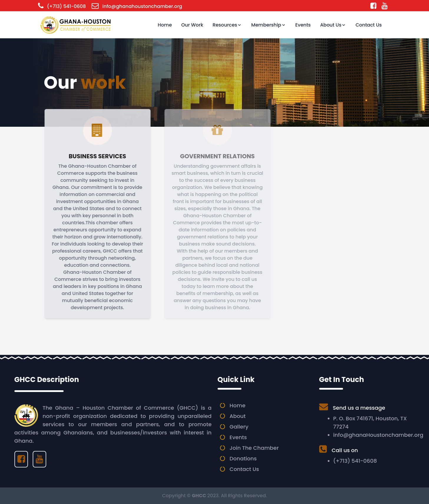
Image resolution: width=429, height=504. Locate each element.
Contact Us (368, 25)
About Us (333, 25)
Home (165, 25)
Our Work (192, 25)
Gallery (239, 427)
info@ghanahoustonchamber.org (142, 6)
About (238, 416)
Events (303, 25)
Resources (227, 25)
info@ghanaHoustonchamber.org (378, 435)
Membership (268, 25)
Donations (243, 458)
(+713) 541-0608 (67, 6)
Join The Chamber (254, 448)
